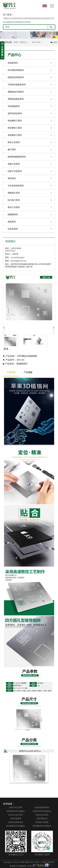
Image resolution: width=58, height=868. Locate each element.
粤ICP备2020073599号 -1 (32, 862)
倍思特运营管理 (42, 815)
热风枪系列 (13, 63)
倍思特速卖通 (16, 819)
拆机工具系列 (14, 142)
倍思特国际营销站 (42, 807)
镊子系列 (12, 150)
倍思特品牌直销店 (16, 822)
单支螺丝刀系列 (15, 128)
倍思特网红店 (42, 819)
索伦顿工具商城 (42, 822)
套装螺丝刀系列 (15, 135)
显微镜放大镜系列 (16, 92)
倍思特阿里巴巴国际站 (42, 811)
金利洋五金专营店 (16, 815)
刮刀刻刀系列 (14, 200)
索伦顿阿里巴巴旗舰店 (16, 826)
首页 (16, 42)
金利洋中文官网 (16, 807)
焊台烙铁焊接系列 (16, 70)
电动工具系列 (14, 207)
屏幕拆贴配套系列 (16, 99)
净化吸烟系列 (14, 106)
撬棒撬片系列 (14, 193)
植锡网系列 (13, 214)
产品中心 (23, 42)
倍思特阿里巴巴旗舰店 (16, 811)
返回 (55, 42)
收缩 (2, 51)
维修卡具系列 (14, 164)
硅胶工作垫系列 (15, 171)
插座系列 (12, 222)
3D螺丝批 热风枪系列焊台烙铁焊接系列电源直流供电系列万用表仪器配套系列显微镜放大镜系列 (28, 20)
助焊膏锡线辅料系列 (17, 157)
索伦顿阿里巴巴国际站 (42, 826)
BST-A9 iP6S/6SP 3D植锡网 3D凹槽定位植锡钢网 (38, 42)
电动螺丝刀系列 (15, 121)
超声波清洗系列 (15, 113)
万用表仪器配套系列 (17, 85)
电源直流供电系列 (16, 77)
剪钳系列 (12, 178)
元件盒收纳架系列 (16, 186)
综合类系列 (13, 229)
